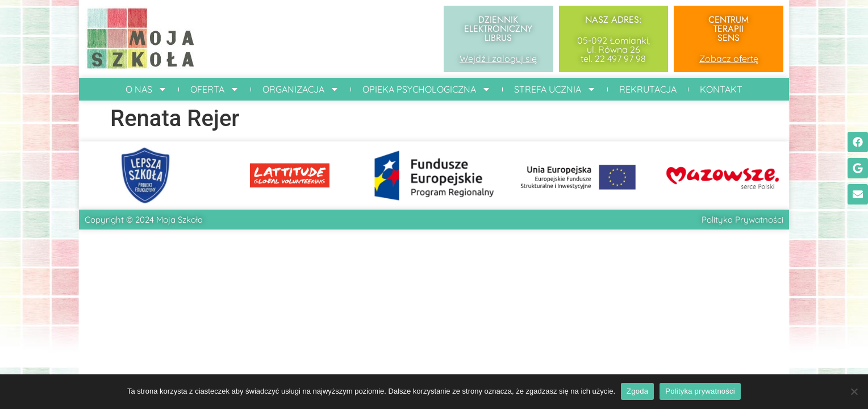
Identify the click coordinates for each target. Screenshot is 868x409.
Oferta (215, 89)
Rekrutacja (648, 89)
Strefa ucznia (555, 89)
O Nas (146, 89)
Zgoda (637, 391)
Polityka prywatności (700, 391)
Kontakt (721, 89)
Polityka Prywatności (742, 220)
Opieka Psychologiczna (427, 89)
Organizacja (301, 89)
